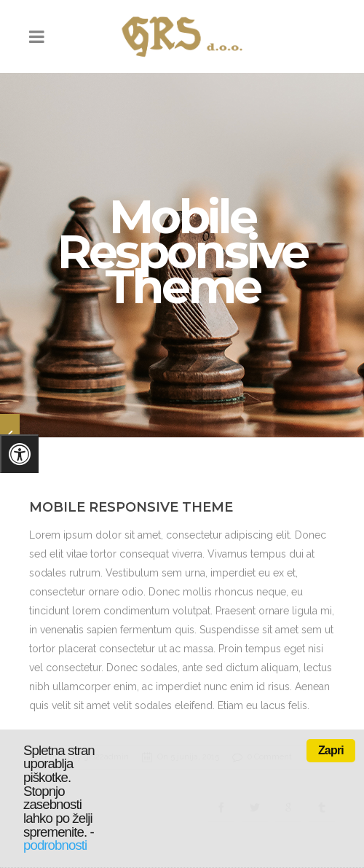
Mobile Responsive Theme (131, 502)
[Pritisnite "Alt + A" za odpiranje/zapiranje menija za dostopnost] (19, 454)
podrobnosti (55, 845)
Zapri (331, 750)
